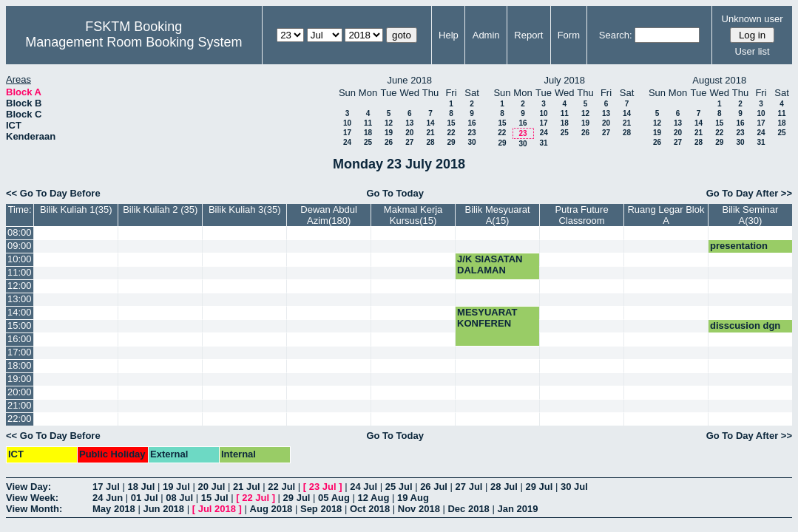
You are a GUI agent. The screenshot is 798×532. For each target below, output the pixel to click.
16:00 (20, 339)
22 (451, 133)
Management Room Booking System (133, 42)
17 (347, 133)
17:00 (20, 352)
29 (451, 142)
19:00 (20, 379)
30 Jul (574, 487)
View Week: (32, 498)
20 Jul (211, 487)
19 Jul (176, 487)
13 (409, 123)
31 (543, 143)
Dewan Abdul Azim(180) (329, 215)
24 (347, 142)
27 (409, 142)
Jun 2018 (163, 509)
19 (389, 133)
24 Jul (364, 487)
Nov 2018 (419, 509)
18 (368, 133)
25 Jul (399, 487)
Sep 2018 (321, 509)
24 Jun (108, 498)
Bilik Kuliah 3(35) (245, 209)
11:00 (20, 272)
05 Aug (334, 498)
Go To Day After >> (749, 193)
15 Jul (215, 498)
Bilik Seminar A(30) (751, 215)
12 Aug (374, 498)
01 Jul (145, 498)
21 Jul (247, 487)
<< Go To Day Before (53, 193)
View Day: (28, 487)
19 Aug (413, 498)
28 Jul (504, 487)
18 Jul (141, 487)
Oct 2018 (370, 509)
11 (368, 123)
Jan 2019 (517, 509)
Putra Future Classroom (581, 215)
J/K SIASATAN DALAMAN (490, 265)
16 (471, 123)
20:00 (20, 392)
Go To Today (395, 193)
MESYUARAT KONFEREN (487, 318)
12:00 (20, 286)
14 (430, 123)
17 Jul (106, 487)
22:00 (20, 419)
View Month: (34, 509)
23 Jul (323, 487)
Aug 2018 (271, 509)
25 (368, 142)
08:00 (20, 232)
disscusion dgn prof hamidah (745, 331)
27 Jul (469, 487)
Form (569, 35)
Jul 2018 (217, 509)
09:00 (20, 246)
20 (409, 133)
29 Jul (540, 487)
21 (430, 133)
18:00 (20, 365)
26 (389, 142)
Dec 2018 (468, 509)
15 (451, 123)
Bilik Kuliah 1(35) (76, 209)
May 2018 (114, 509)
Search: (616, 35)
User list (753, 51)
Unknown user (753, 19)
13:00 (20, 299)
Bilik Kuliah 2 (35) (160, 209)
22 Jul (281, 487)
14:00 (20, 312)
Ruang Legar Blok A (666, 215)
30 (471, 142)
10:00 (20, 259)
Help (449, 35)
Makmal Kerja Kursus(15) (413, 215)
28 (430, 142)
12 (389, 123)
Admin (486, 35)
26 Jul (434, 487)
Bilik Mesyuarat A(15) (497, 215)
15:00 (20, 325)
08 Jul (179, 498)
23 (471, 133)
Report (528, 35)
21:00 (20, 405)
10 (347, 123)
